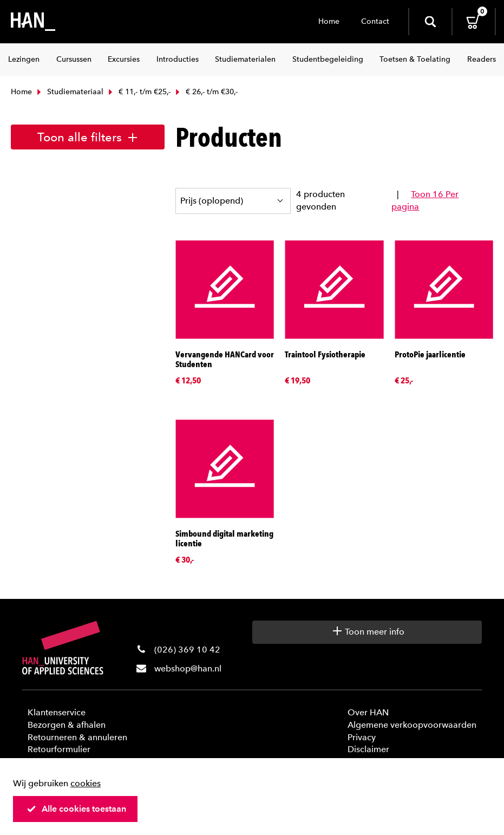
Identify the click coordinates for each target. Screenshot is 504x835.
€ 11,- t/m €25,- (138, 92)
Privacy (362, 737)
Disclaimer (368, 749)
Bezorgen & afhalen (67, 725)
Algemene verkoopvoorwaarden (412, 725)
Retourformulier (59, 749)
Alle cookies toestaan (76, 809)
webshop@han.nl (188, 668)
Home (329, 21)
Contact (375, 21)
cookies (86, 783)
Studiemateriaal (69, 92)
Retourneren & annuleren (77, 737)
